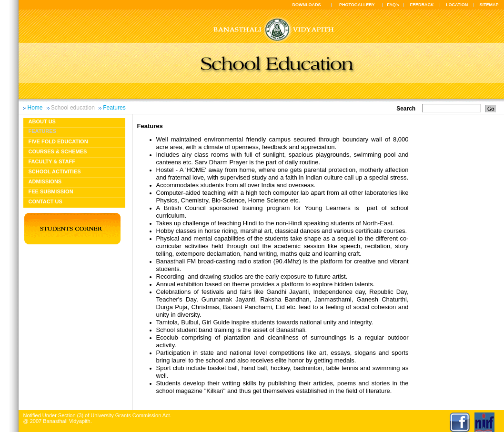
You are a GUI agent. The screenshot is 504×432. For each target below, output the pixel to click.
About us (42, 121)
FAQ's (393, 5)
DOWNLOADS (307, 5)
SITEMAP (489, 5)
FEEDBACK (422, 5)
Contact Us (45, 201)
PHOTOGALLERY (357, 5)
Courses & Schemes (58, 151)
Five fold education (58, 141)
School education (73, 108)
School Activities (55, 171)
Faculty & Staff (52, 161)
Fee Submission (51, 191)
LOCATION (457, 5)
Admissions (45, 181)
